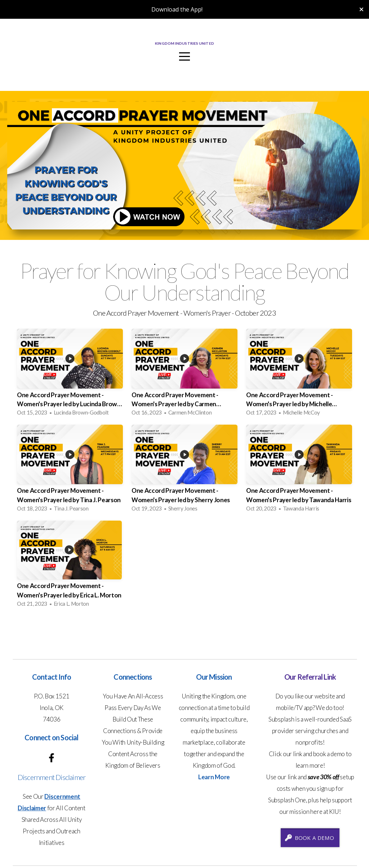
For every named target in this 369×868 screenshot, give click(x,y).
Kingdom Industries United (184, 44)
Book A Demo (309, 838)
